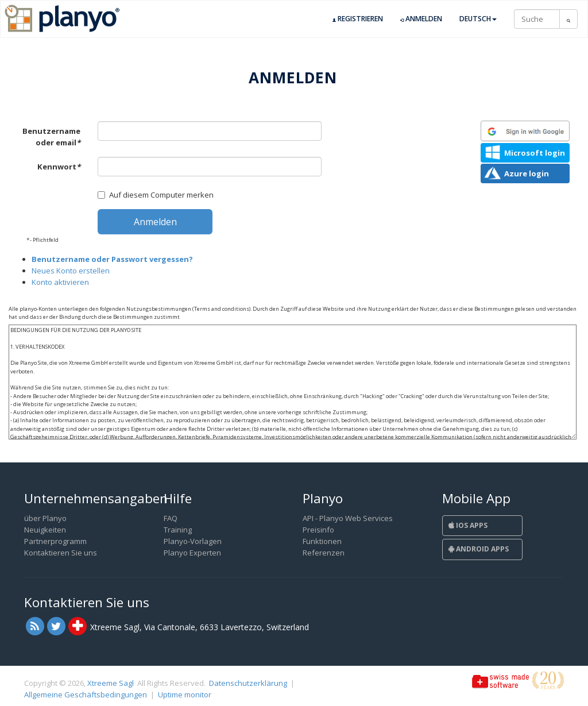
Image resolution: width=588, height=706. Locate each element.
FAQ (171, 518)
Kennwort (59, 167)
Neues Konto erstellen (71, 271)
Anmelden (421, 19)
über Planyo (45, 518)
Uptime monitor (185, 695)
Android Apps (479, 549)
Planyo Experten (192, 553)
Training (178, 530)
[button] (525, 131)
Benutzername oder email (51, 137)
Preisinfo (318, 530)
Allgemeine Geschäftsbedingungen (86, 695)
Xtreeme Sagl (111, 683)
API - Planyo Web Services (348, 518)
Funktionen (322, 541)
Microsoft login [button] (535, 153)
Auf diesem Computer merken (156, 195)
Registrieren (358, 19)
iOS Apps (468, 525)
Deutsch (478, 19)
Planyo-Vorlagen (193, 541)
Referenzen (324, 553)
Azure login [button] (527, 173)
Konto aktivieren (60, 282)
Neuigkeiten (45, 530)
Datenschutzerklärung (248, 683)
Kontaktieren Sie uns (61, 553)
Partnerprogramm (55, 541)
